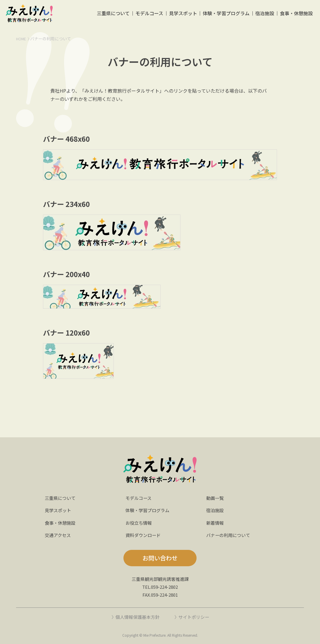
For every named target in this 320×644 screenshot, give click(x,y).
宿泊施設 (264, 16)
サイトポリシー (195, 617)
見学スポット (182, 16)
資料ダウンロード (144, 535)
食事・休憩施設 (296, 16)
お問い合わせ (160, 558)
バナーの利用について (230, 535)
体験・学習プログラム (226, 16)
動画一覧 (216, 498)
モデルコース (148, 16)
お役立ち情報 (140, 523)
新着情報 (216, 523)
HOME (22, 39)
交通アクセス (59, 535)
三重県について (112, 16)
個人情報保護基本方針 (136, 617)
